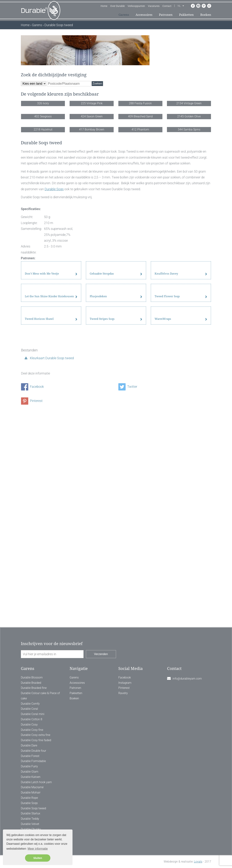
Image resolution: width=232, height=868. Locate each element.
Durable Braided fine (34, 688)
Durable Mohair (31, 793)
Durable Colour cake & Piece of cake (40, 696)
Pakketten (186, 15)
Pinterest (32, 597)
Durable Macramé (32, 787)
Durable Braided (31, 683)
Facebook (32, 583)
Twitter (128, 583)
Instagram (125, 683)
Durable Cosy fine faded (36, 740)
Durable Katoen (31, 777)
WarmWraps (163, 518)
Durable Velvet (30, 824)
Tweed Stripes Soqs (102, 518)
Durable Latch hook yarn (36, 782)
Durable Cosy (29, 725)
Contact (167, 6)
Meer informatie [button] (38, 849)
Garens (124, 15)
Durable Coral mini (33, 714)
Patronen (166, 15)
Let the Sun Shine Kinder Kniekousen (49, 462)
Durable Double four (33, 751)
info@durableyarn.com (187, 679)
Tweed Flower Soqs (167, 462)
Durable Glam (30, 772)
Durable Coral (29, 709)
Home (104, 6)
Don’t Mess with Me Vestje (42, 405)
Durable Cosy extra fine (36, 735)
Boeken (206, 15)
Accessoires (144, 15)
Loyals (198, 862)
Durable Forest (30, 756)
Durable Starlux (31, 813)
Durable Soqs (54, 284)
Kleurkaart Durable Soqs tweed (51, 555)
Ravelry (123, 693)
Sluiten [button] (38, 858)
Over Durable (117, 6)
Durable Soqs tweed (33, 808)
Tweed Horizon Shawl (39, 518)
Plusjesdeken (98, 462)
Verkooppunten (136, 6)
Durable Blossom (32, 677)
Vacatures (154, 6)
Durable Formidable (33, 761)
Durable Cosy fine (32, 730)
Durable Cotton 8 (32, 719)
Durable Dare (29, 745)
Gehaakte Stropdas (102, 405)
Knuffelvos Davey (166, 405)
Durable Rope (29, 798)
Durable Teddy (30, 819)
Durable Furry (29, 766)
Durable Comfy (30, 704)
